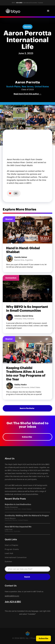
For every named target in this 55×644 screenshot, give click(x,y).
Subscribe (27, 437)
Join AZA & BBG (13, 602)
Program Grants (12, 549)
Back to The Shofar (27, 408)
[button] (48, 11)
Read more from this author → (28, 94)
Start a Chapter (12, 545)
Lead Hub (9, 553)
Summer (9, 562)
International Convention (16, 557)
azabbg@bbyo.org (12, 596)
